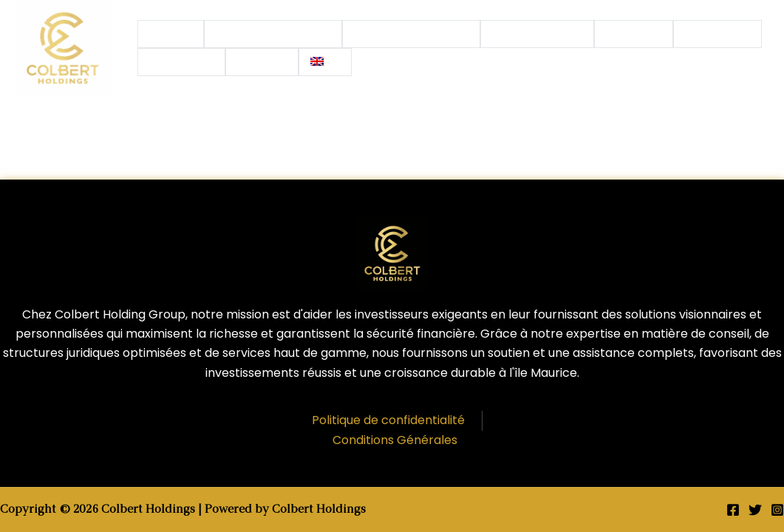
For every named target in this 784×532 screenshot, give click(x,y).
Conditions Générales (395, 440)
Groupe (634, 34)
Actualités (717, 34)
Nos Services (537, 34)
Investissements (273, 34)
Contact (262, 62)
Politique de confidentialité (388, 420)
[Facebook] (733, 510)
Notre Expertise (412, 34)
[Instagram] (777, 510)
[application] (327, 34)
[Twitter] (755, 510)
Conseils (181, 62)
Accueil (171, 34)
